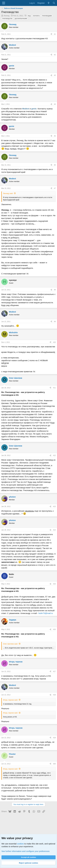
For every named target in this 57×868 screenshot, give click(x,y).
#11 (54, 388)
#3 (55, 75)
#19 (54, 738)
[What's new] (49, 3)
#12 (54, 455)
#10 (54, 342)
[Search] (54, 3)
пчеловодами (47, 16)
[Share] (51, 34)
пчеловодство (7, 18)
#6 (55, 165)
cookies (20, 844)
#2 (55, 55)
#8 (55, 290)
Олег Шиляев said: (10, 644)
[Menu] (4, 3)
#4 (55, 104)
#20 (54, 764)
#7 (55, 188)
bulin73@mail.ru (46, 613)
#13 (54, 506)
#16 (54, 629)
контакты (36, 16)
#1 (55, 34)
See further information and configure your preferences (25, 851)
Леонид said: (8, 193)
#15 (54, 584)
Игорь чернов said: (10, 700)
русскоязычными (21, 18)
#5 (55, 136)
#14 (54, 530)
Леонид (7, 16)
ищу (29, 16)
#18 (54, 695)
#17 (54, 671)
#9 (55, 322)
